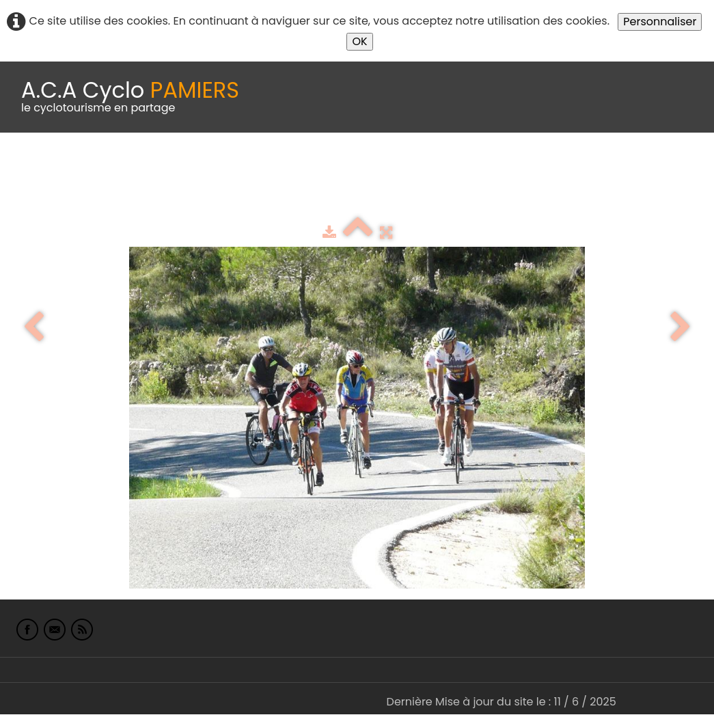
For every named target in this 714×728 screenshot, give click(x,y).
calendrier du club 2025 (202, 166)
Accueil (30, 166)
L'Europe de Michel (60, 194)
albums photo (587, 166)
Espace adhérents (467, 166)
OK (359, 41)
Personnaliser (660, 22)
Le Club (90, 166)
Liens (665, 166)
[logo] (130, 97)
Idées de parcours (342, 166)
